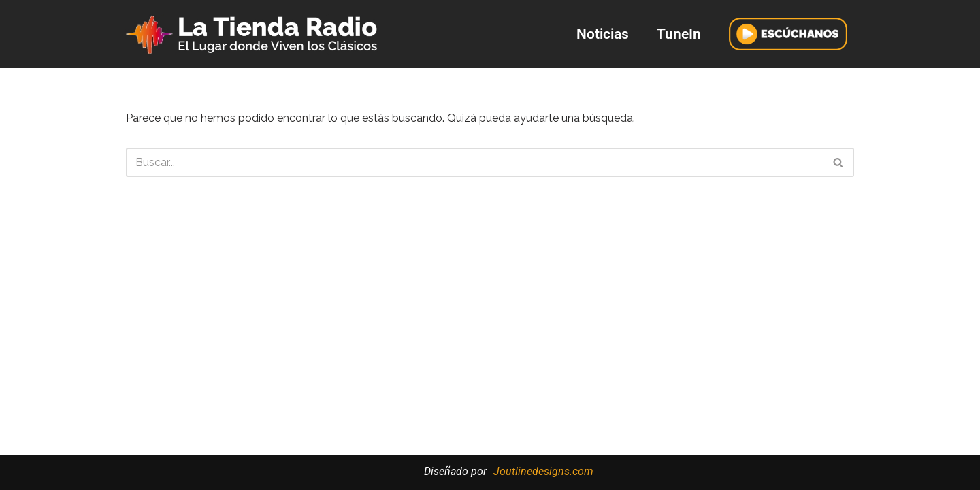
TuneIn (679, 34)
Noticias (603, 34)
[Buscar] (475, 162)
